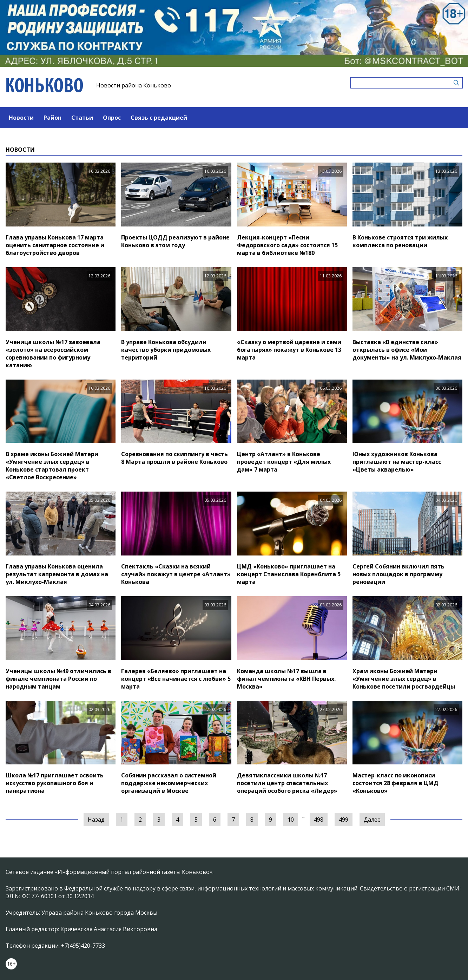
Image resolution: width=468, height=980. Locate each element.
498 (319, 820)
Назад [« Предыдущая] (96, 820)
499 (344, 820)
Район (52, 118)
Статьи (82, 118)
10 (291, 820)
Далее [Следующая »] (372, 820)
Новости (21, 118)
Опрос (112, 118)
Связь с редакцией (159, 118)
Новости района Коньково (134, 85)
